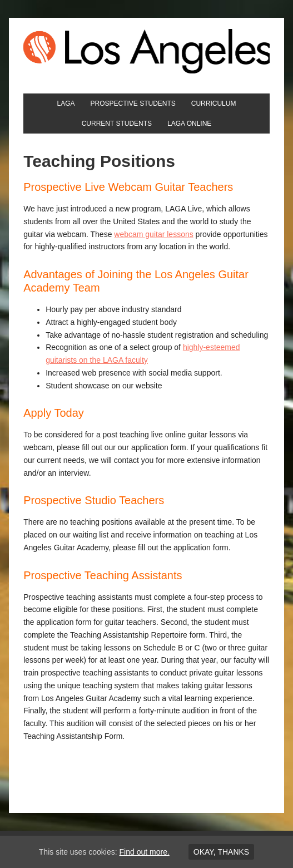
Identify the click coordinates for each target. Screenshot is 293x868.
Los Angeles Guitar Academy (146, 51)
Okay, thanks (221, 852)
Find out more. (145, 852)
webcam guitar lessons (153, 234)
